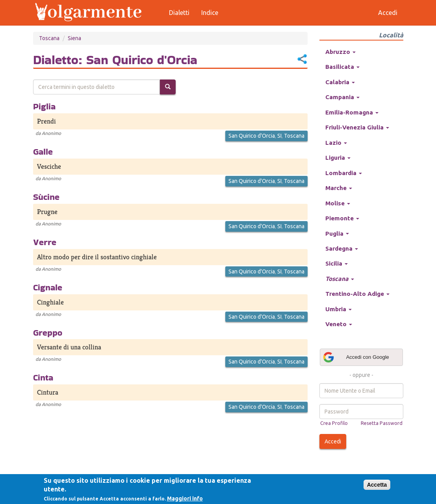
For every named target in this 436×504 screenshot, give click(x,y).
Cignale (48, 287)
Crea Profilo (334, 423)
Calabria (340, 82)
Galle (43, 151)
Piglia (44, 106)
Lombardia (344, 173)
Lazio (336, 143)
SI (279, 136)
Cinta (43, 377)
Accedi (333, 441)
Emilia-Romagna (352, 112)
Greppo (48, 332)
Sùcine (46, 197)
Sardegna (342, 248)
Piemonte (342, 218)
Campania (342, 97)
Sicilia (337, 263)
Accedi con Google (356, 357)
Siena (74, 38)
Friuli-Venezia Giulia (357, 127)
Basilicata (342, 67)
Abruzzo (340, 52)
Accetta (377, 485)
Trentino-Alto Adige (357, 294)
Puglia (337, 234)
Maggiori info (185, 498)
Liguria (338, 158)
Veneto (339, 324)
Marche (339, 188)
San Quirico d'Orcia (252, 136)
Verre (45, 242)
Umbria (339, 309)
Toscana (49, 38)
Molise (338, 203)
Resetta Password (382, 423)
